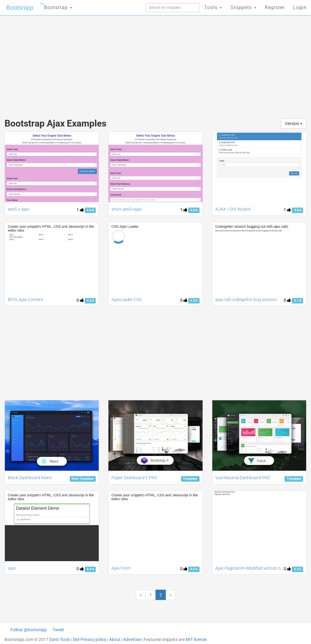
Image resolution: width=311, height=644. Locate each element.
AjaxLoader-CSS (126, 300)
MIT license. (197, 639)
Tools (213, 7)
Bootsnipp (20, 8)
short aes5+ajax (127, 209)
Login (300, 7)
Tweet (58, 630)
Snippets (243, 7)
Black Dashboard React (30, 478)
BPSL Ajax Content (26, 300)
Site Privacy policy (89, 639)
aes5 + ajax (19, 209)
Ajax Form (121, 568)
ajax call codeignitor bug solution (246, 300)
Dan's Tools (60, 639)
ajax (12, 568)
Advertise (132, 639)
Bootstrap (56, 6)
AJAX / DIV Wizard (233, 209)
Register (275, 7)
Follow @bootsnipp (29, 630)
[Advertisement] (105, 64)
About (115, 639)
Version (294, 124)
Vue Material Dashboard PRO (243, 478)
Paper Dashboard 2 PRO (134, 478)
